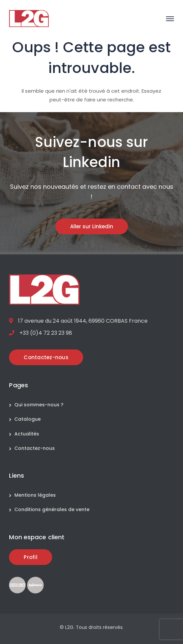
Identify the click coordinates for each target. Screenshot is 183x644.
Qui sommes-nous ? (39, 405)
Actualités (27, 434)
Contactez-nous (35, 448)
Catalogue (28, 419)
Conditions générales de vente (52, 509)
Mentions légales (35, 495)
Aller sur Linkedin (92, 226)
